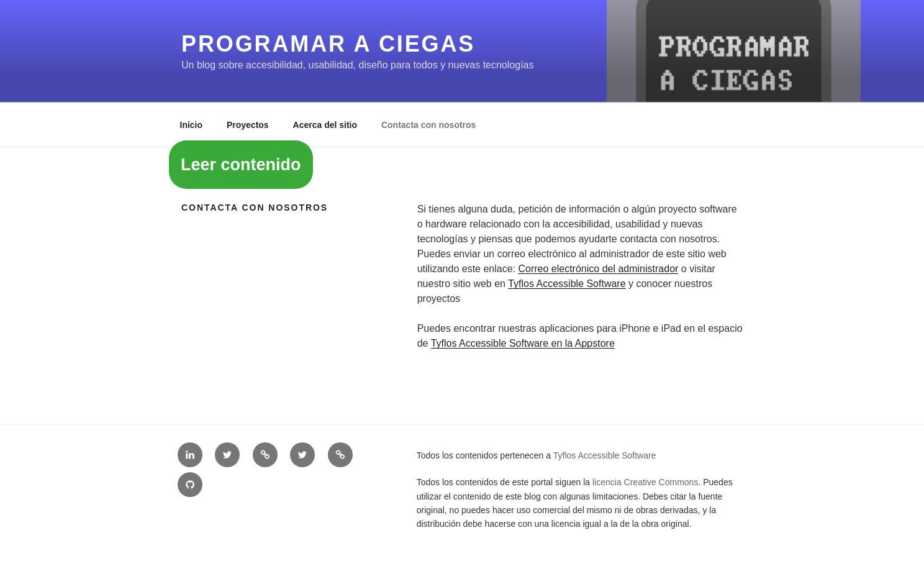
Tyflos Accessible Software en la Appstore (523, 343)
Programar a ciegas (328, 44)
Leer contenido (241, 165)
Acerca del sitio (325, 125)
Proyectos (248, 125)
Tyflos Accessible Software (567, 284)
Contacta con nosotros (428, 125)
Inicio (192, 125)
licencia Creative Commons (645, 482)
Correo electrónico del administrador (598, 269)
